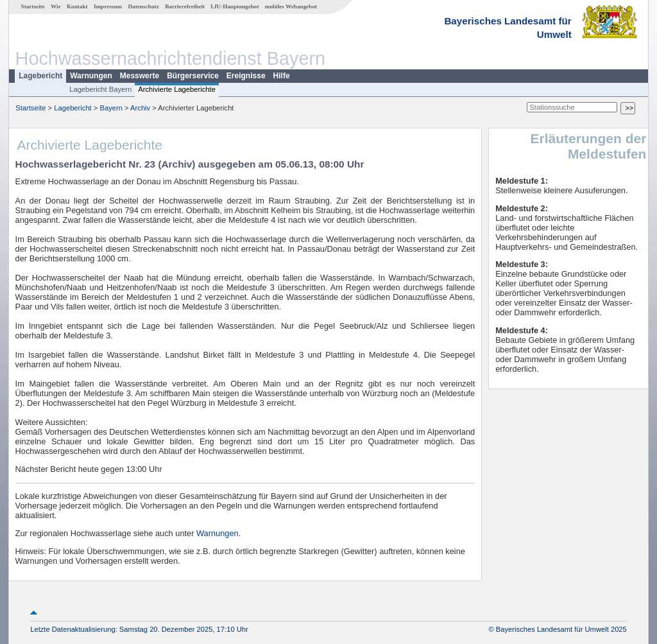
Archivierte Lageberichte (177, 89)
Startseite (33, 6)
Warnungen (91, 76)
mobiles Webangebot (291, 6)
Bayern (111, 108)
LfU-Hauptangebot (235, 6)
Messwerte (140, 76)
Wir (56, 6)
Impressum (108, 6)
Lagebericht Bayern (100, 89)
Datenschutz (143, 6)
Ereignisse (246, 76)
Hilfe (282, 76)
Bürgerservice (193, 76)
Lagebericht (40, 76)
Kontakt (77, 6)
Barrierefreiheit (185, 6)
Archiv (140, 108)
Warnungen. (218, 533)
